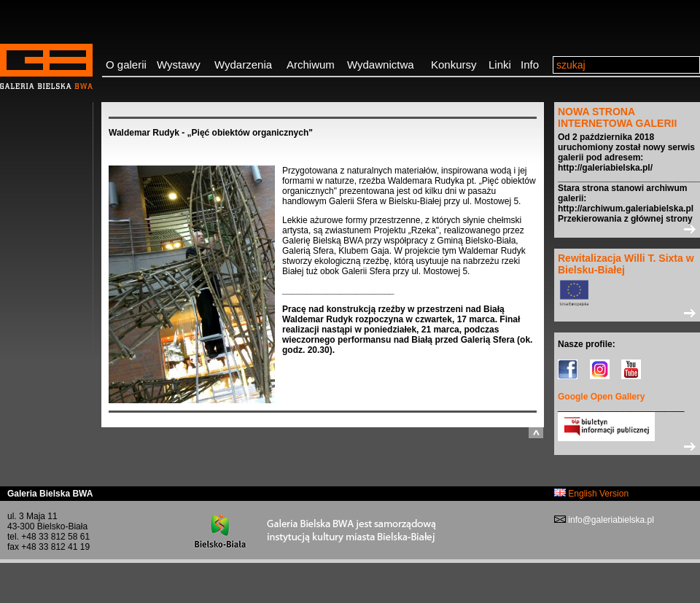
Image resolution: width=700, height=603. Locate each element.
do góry (536, 433)
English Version (591, 494)
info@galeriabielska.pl (610, 520)
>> (627, 229)
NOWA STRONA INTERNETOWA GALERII (617, 117)
